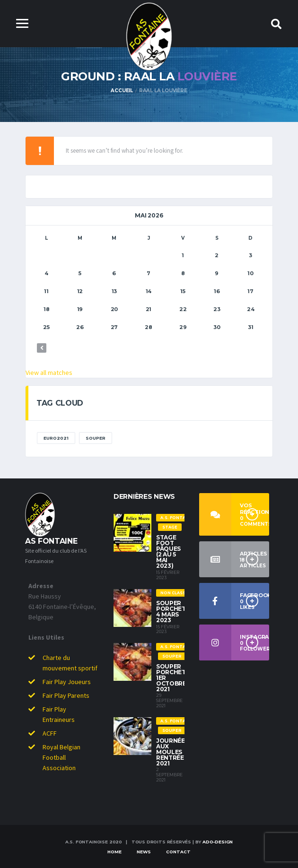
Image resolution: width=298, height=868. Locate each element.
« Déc (42, 348)
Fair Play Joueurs (67, 682)
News (144, 852)
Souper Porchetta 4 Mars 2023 (175, 612)
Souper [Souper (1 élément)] (96, 438)
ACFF (50, 733)
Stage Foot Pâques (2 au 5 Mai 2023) (168, 551)
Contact (178, 852)
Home (114, 852)
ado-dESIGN (218, 842)
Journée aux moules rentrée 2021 (170, 752)
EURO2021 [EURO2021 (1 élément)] (56, 438)
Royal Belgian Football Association (61, 757)
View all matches (49, 373)
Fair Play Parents (66, 695)
